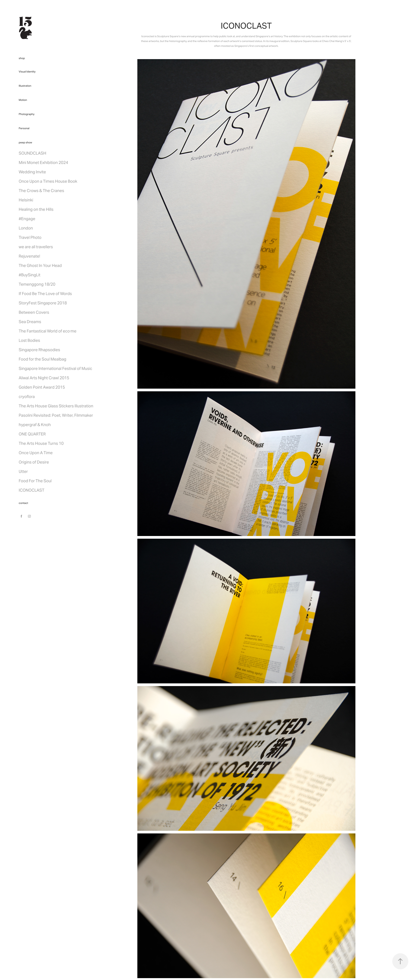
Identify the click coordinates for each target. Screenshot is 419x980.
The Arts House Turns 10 (41, 443)
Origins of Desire (34, 462)
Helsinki (26, 200)
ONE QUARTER (32, 434)
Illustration (25, 86)
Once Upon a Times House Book (48, 181)
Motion (23, 100)
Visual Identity (27, 72)
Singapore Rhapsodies (39, 350)
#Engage (27, 219)
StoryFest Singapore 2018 (43, 303)
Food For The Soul (35, 481)
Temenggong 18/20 (37, 284)
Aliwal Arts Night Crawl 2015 (44, 378)
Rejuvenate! (29, 256)
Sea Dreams (30, 322)
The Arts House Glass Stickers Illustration (56, 406)
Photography (27, 114)
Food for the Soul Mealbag (42, 359)
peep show (25, 142)
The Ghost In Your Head (40, 265)
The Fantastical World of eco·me (48, 331)
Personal (24, 128)
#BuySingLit (30, 275)
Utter (23, 471)
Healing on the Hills (36, 209)
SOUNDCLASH (32, 153)
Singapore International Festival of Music (55, 368)
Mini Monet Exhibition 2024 (43, 162)
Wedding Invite (32, 172)
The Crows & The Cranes (41, 191)
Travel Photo (30, 237)
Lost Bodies (29, 340)
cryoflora (27, 397)
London (26, 228)
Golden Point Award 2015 (42, 387)
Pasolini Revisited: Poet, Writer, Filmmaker (56, 415)
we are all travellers (36, 247)
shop (22, 58)
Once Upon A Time (36, 453)
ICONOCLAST (32, 490)
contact (23, 503)
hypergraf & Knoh (35, 425)
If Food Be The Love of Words (45, 294)
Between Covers (34, 312)
